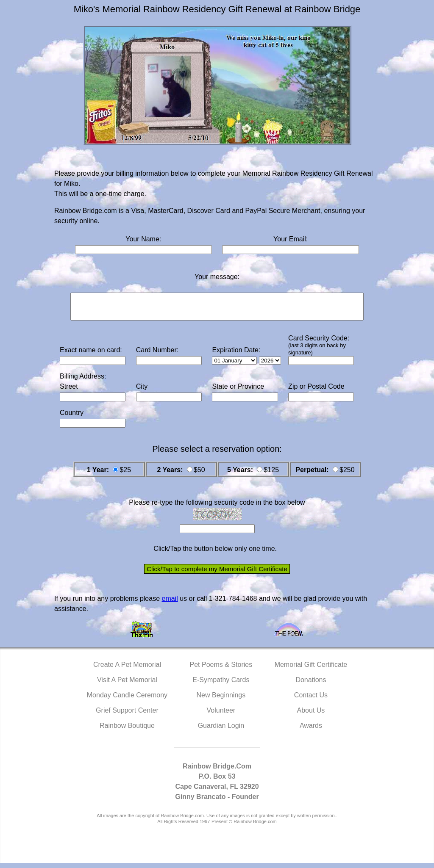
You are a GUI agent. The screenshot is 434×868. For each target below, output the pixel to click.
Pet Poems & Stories (221, 670)
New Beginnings (221, 700)
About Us (311, 715)
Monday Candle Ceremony (127, 700)
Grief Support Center (127, 715)
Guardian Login (221, 731)
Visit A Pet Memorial (127, 685)
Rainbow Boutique (127, 731)
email (170, 604)
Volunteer (221, 715)
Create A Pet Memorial (127, 670)
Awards (311, 731)
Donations (311, 685)
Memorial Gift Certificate (311, 670)
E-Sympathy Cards (221, 685)
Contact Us (311, 700)
